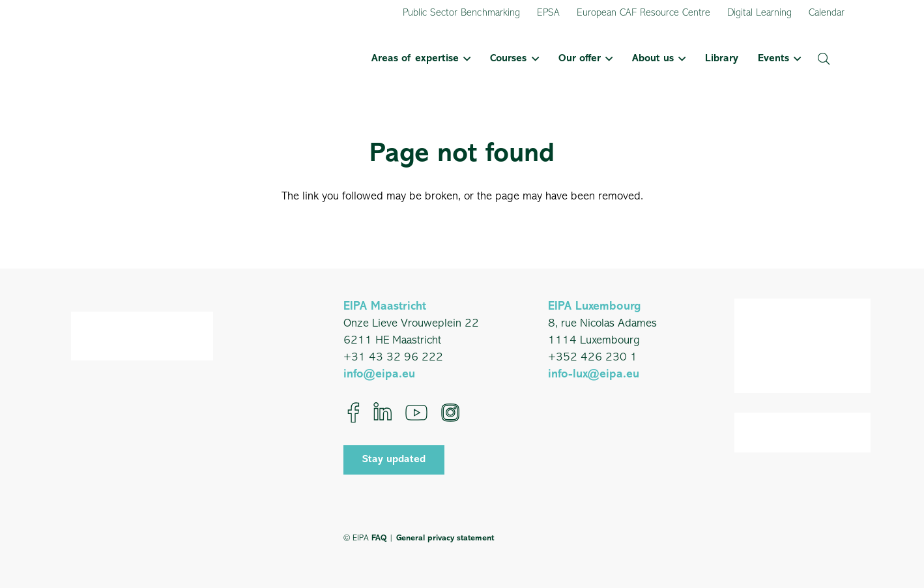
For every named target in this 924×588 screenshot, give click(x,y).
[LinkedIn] (383, 413)
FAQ (379, 538)
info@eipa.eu (379, 375)
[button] (465, 59)
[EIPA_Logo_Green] (138, 59)
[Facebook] (354, 413)
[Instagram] (450, 413)
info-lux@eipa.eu (594, 375)
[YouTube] (416, 413)
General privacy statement (445, 538)
